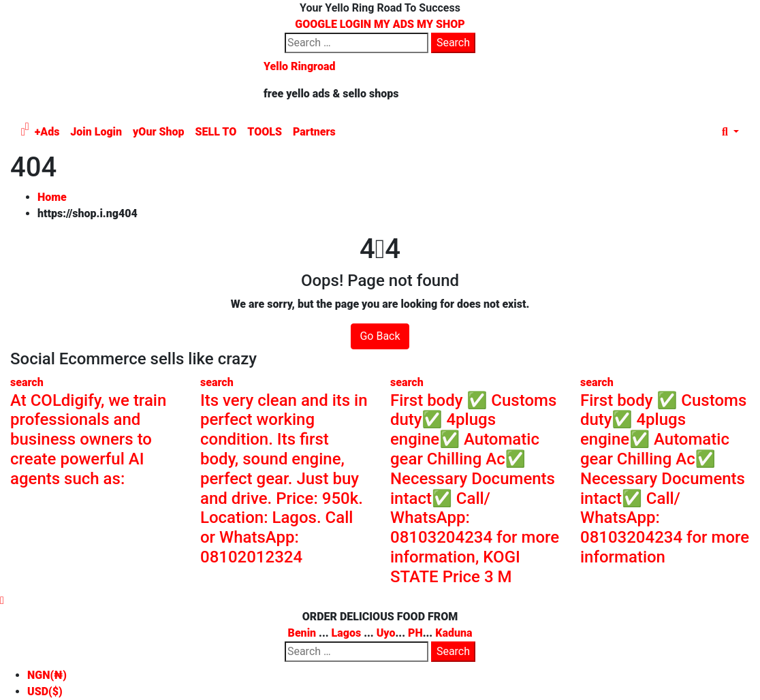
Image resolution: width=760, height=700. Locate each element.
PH (415, 633)
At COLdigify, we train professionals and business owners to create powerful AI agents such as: (88, 440)
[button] (730, 132)
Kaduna (454, 633)
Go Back (380, 336)
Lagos (347, 633)
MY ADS (394, 24)
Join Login (96, 132)
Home (52, 197)
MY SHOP (441, 24)
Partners (314, 132)
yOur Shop (158, 132)
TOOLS (265, 132)
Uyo (386, 633)
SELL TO (216, 132)
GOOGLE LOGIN (334, 24)
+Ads (47, 132)
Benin (302, 633)
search (27, 382)
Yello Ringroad (299, 66)
